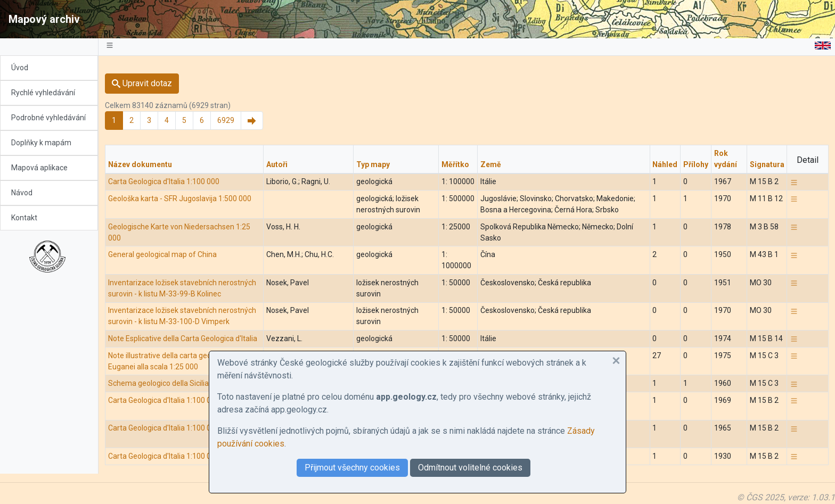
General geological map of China (162, 254)
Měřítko (455, 164)
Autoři (277, 164)
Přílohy (696, 164)
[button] (616, 361)
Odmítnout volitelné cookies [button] (470, 468)
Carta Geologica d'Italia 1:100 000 (164, 181)
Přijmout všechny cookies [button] (352, 468)
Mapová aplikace (39, 168)
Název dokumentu (140, 164)
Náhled (665, 164)
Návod (22, 193)
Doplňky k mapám (41, 143)
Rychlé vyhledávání (43, 93)
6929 (226, 120)
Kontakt (24, 218)
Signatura (767, 164)
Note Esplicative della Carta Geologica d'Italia (183, 338)
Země (491, 164)
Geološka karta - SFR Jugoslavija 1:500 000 (180, 199)
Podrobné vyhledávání (48, 118)
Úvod (20, 68)
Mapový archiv (44, 19)
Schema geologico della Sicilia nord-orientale (183, 383)
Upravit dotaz (142, 83)
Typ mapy (373, 164)
